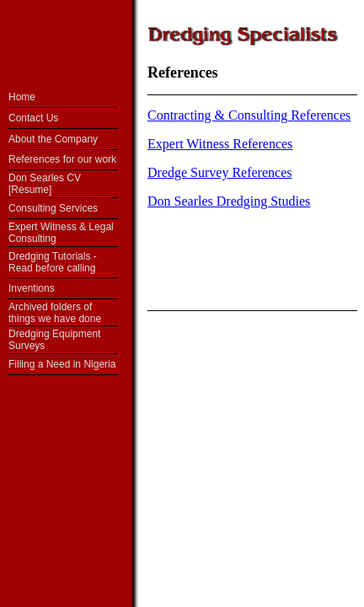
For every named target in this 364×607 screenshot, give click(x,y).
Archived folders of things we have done (55, 313)
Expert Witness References (220, 144)
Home (22, 97)
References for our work (62, 159)
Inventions (32, 288)
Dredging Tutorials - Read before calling (53, 262)
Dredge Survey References (219, 172)
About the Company (53, 139)
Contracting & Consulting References (249, 115)
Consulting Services (53, 208)
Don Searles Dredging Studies (229, 201)
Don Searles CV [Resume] (45, 184)
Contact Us (33, 118)
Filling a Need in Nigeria (62, 364)
